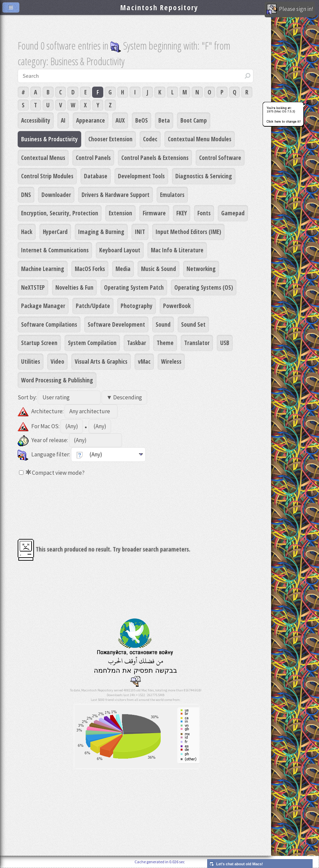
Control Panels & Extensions (155, 158)
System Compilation (92, 343)
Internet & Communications (55, 250)
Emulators (172, 195)
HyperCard (55, 232)
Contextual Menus (43, 158)
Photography (137, 306)
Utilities (31, 361)
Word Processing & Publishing (57, 380)
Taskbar (137, 343)
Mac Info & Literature (177, 250)
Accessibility (36, 120)
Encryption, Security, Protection (60, 213)
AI (63, 120)
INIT (140, 232)
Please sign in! (290, 10)
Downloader (56, 195)
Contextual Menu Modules (200, 139)
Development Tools (141, 176)
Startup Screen (39, 343)
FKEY (182, 213)
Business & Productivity (49, 139)
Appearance (91, 120)
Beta (164, 120)
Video (57, 361)
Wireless (171, 361)
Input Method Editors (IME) (188, 232)
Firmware (154, 213)
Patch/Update (93, 306)
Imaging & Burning (101, 232)
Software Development (116, 324)
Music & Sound (158, 269)
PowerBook (177, 306)
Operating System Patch (134, 287)
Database (96, 176)
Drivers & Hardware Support (116, 195)
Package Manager (43, 306)
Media (123, 269)
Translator (197, 343)
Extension (120, 213)
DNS (26, 195)
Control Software (220, 158)
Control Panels (93, 158)
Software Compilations (49, 324)
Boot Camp (194, 120)
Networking (201, 269)
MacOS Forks (90, 269)
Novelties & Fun (74, 287)
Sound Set (193, 324)
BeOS (141, 120)
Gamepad (233, 213)
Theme (165, 343)
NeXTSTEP (33, 287)
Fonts (204, 213)
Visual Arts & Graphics (101, 361)
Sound (163, 324)
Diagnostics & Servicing (204, 176)
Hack (27, 232)
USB (225, 343)
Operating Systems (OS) (204, 287)
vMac (144, 361)
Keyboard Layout (120, 250)
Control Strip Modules (47, 176)
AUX (120, 120)
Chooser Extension (110, 139)
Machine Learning (43, 269)
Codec (150, 139)
